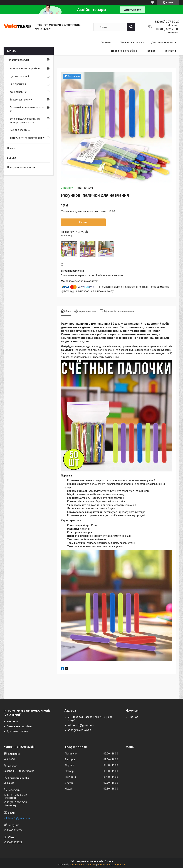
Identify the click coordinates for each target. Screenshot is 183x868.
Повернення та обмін (124, 51)
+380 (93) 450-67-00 (79, 730)
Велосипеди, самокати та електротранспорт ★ (25, 121)
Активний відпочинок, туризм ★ (27, 109)
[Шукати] (131, 27)
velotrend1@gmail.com (81, 725)
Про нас (151, 51)
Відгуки (12, 158)
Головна (106, 42)
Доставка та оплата (164, 42)
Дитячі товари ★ (20, 76)
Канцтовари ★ (18, 92)
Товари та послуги (131, 42)
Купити (83, 222)
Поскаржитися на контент (83, 865)
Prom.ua (109, 861)
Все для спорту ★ (20, 130)
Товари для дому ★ (21, 100)
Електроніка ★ (18, 84)
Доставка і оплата (18, 731)
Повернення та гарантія (21, 167)
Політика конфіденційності (111, 865)
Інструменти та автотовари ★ (27, 138)
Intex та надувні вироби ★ (25, 68)
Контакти (170, 51)
